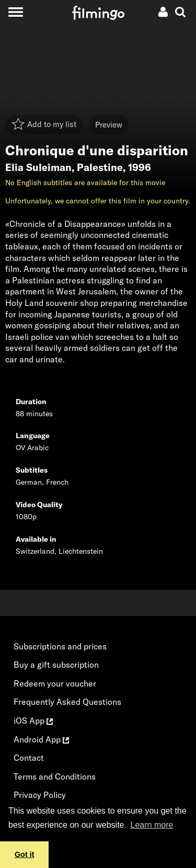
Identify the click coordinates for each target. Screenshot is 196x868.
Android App (41, 739)
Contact (29, 758)
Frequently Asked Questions (67, 702)
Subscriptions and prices (60, 646)
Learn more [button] (152, 825)
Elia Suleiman (38, 167)
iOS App (33, 721)
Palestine (100, 167)
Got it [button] (25, 854)
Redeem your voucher (55, 683)
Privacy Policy (40, 795)
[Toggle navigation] (15, 12)
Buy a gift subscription (56, 665)
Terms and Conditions (55, 776)
